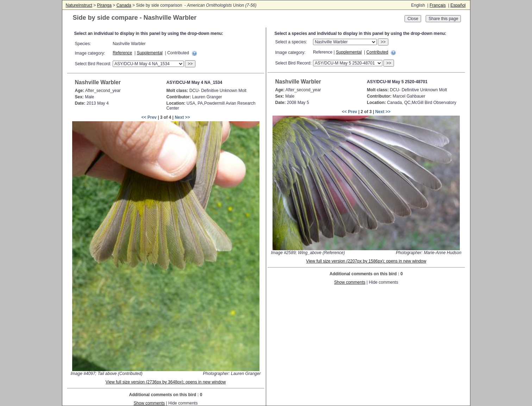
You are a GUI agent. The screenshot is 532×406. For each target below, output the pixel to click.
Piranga (104, 5)
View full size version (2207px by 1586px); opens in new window (366, 261)
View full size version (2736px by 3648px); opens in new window (166, 382)
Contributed (377, 52)
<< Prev (149, 117)
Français (438, 5)
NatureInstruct (79, 5)
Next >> (182, 117)
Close (413, 19)
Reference (122, 53)
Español (458, 5)
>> (190, 64)
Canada (124, 5)
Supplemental (149, 53)
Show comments (149, 403)
